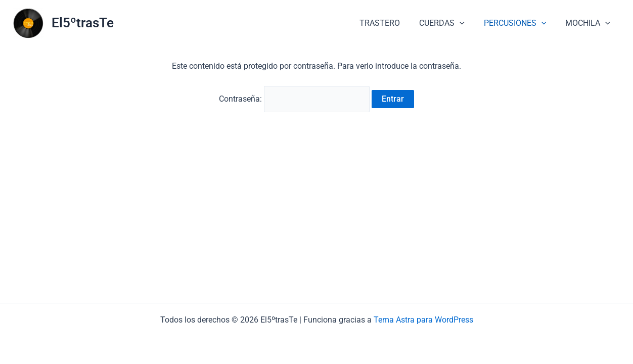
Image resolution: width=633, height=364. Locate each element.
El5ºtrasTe (83, 23)
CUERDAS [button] (449, 23)
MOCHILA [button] (589, 23)
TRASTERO (390, 23)
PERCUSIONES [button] (520, 23)
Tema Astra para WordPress (423, 320)
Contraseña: (294, 99)
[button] (467, 23)
